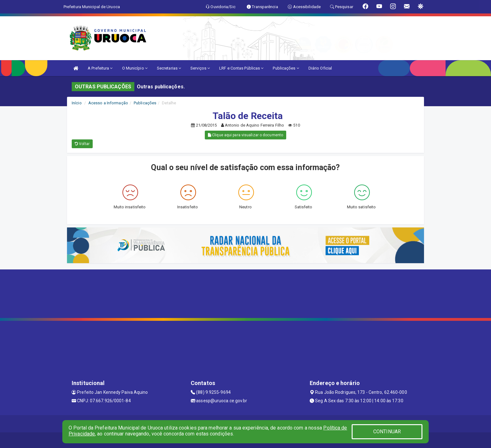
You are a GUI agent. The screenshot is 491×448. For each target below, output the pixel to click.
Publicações (286, 68)
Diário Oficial (320, 68)
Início (77, 103)
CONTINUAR (387, 432)
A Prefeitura (100, 68)
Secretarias (169, 68)
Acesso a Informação (108, 103)
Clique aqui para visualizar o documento (246, 135)
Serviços (200, 68)
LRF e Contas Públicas (241, 68)
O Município (135, 68)
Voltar (82, 144)
